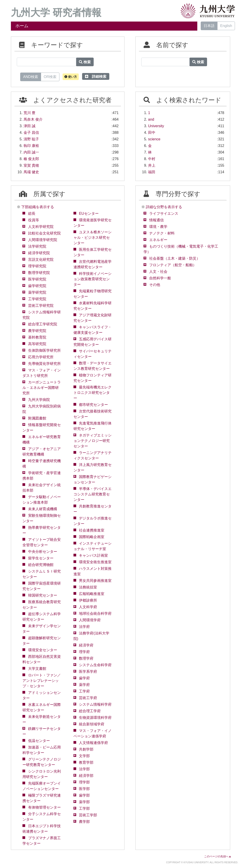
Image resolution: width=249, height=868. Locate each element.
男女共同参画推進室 (95, 581)
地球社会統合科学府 (95, 613)
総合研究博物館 (41, 565)
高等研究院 (37, 344)
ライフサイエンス (164, 213)
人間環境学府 (90, 620)
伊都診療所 (88, 600)
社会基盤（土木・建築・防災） (175, 258)
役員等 (34, 220)
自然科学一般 (160, 278)
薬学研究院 (37, 292)
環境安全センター (43, 650)
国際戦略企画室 (92, 537)
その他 (155, 285)
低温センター (39, 741)
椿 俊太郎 (31, 159)
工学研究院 (37, 299)
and (151, 119)
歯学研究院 (37, 286)
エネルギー (158, 240)
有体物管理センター (44, 807)
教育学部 (86, 762)
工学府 (84, 691)
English (226, 26)
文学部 (84, 756)
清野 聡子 (31, 139)
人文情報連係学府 (93, 743)
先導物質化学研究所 (44, 364)
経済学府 (86, 645)
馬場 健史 (31, 172)
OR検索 (50, 76)
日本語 (209, 26)
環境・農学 (158, 227)
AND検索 (31, 76)
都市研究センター (93, 405)
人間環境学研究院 (43, 240)
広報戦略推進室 (92, 594)
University (156, 126)
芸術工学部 (88, 815)
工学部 (84, 808)
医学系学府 (88, 672)
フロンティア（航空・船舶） (173, 265)
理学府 (84, 652)
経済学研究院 (39, 253)
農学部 (84, 822)
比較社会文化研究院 (44, 233)
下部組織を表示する (38, 207)
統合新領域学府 (92, 724)
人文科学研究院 (41, 227)
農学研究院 (37, 331)
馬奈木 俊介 (33, 119)
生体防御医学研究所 (44, 350)
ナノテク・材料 (162, 233)
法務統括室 (88, 587)
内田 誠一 (31, 152)
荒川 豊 (29, 113)
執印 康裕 (31, 146)
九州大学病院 (39, 400)
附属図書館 (37, 418)
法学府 (84, 627)
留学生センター (41, 558)
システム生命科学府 (95, 665)
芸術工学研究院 (41, 306)
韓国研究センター (43, 595)
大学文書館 (37, 669)
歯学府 (84, 678)
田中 (152, 133)
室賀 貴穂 (31, 165)
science (154, 139)
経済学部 (86, 776)
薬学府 (84, 685)
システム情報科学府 (95, 704)
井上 (152, 165)
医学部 (84, 789)
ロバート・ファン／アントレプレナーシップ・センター (42, 681)
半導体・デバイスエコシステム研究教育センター (93, 494)
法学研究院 (37, 246)
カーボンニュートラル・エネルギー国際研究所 (42, 388)
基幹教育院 (37, 337)
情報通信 (156, 220)
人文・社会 (158, 272)
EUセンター (89, 213)
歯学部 (84, 795)
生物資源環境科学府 (95, 718)
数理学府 (86, 658)
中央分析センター (43, 552)
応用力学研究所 (41, 357)
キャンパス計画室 (93, 555)
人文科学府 (88, 607)
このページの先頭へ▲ (218, 856)
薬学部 (84, 802)
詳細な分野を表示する (164, 207)
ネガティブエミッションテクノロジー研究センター (93, 441)
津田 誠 (29, 126)
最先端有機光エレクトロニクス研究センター (93, 393)
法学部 (84, 769)
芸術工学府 (88, 698)
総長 (32, 213)
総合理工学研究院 (43, 324)
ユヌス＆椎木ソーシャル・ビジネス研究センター (93, 238)
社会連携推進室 (92, 530)
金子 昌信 (31, 133)
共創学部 (86, 749)
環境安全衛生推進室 (95, 562)
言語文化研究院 (41, 260)
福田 (152, 172)
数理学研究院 (39, 273)
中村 (152, 159)
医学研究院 (37, 279)
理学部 (84, 782)
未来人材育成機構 (43, 509)
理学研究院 (37, 266)
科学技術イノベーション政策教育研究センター (93, 279)
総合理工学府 (90, 711)
